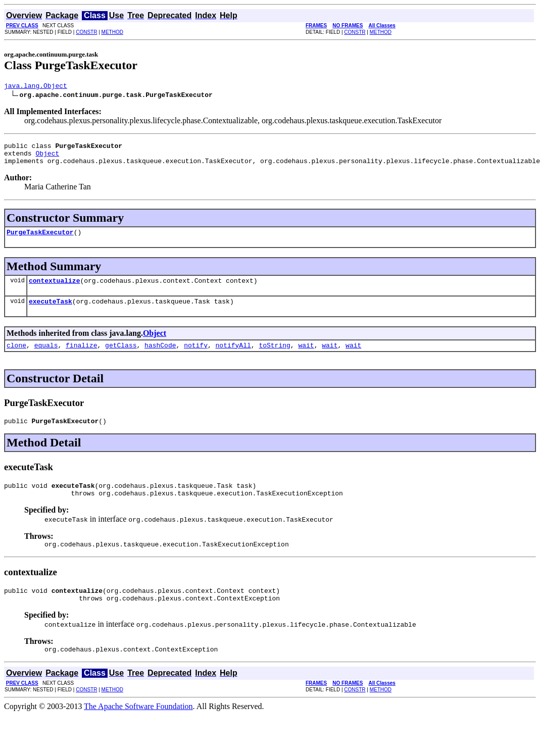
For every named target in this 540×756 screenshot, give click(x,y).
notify (196, 357)
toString (274, 357)
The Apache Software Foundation (138, 729)
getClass (121, 357)
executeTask (51, 312)
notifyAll (233, 357)
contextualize (54, 289)
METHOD (112, 32)
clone (16, 357)
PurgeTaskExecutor (40, 239)
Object (47, 158)
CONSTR (86, 32)
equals (46, 357)
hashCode (160, 357)
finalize (81, 357)
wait (306, 357)
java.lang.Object (36, 87)
